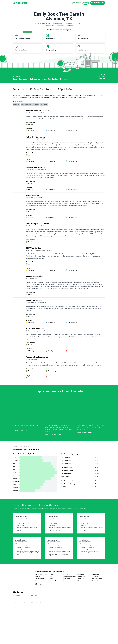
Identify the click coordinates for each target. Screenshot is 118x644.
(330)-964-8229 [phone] (77, 3)
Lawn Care (34, 595)
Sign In (85, 3)
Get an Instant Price (98, 3)
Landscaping (16, 595)
